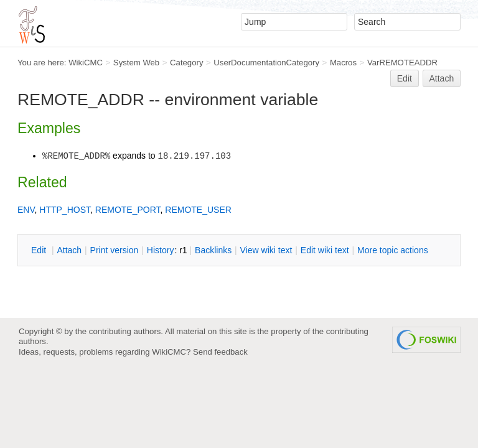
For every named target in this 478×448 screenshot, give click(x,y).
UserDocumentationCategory (266, 63)
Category (186, 63)
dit (40, 250)
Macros (343, 63)
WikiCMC (86, 63)
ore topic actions (393, 250)
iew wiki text (266, 250)
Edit (405, 78)
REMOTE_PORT (128, 210)
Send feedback (220, 352)
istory (161, 250)
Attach (442, 78)
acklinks (213, 250)
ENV (26, 210)
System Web (136, 63)
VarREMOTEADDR (402, 63)
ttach (69, 250)
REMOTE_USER (198, 210)
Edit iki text (325, 250)
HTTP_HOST (65, 210)
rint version (115, 250)
